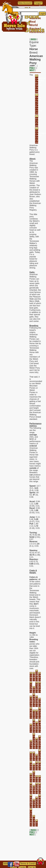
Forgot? (38, 3)
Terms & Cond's (28, 864)
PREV (32, 68)
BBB (6, 864)
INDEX (34, 39)
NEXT (32, 70)
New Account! (25, 3)
